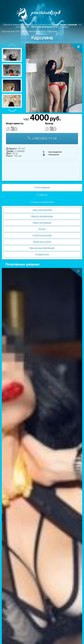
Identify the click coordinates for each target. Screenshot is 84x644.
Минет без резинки (42, 223)
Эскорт (42, 229)
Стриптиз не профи (42, 235)
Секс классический (42, 210)
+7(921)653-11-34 (42, 138)
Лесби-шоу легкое (42, 242)
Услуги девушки (42, 188)
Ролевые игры (42, 254)
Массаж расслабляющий (42, 248)
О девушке (42, 195)
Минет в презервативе (42, 216)
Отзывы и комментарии (42, 202)
